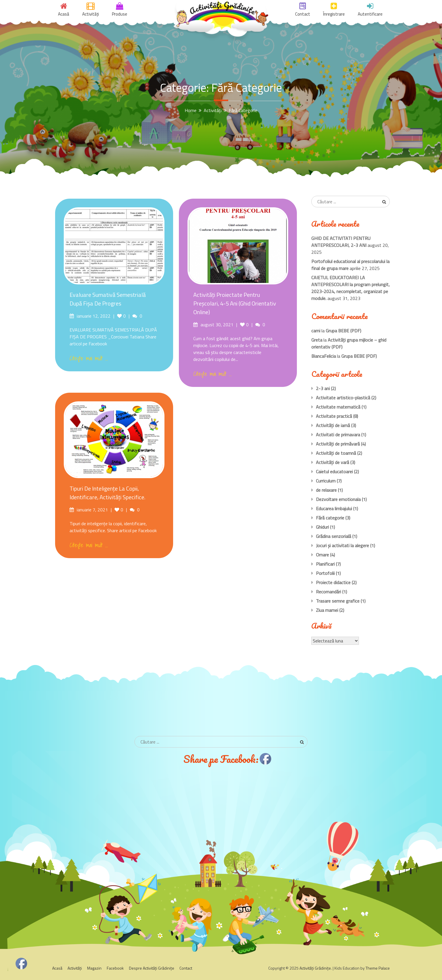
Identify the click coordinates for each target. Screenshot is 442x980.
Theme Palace (378, 968)
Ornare (322, 555)
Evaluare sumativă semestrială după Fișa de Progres (108, 299)
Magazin (94, 968)
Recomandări (328, 592)
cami (316, 331)
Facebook (115, 968)
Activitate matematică (338, 407)
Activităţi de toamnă (336, 453)
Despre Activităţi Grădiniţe (152, 968)
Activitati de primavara (338, 435)
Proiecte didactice (333, 582)
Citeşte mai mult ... (89, 358)
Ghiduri (322, 527)
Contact (186, 968)
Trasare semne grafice (338, 601)
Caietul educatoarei (334, 472)
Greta (317, 340)
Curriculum (326, 481)
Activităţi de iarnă (333, 425)
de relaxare (326, 490)
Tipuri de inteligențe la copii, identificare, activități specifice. (107, 493)
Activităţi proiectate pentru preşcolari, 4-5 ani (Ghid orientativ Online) (235, 303)
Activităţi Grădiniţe (315, 968)
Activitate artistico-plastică (343, 398)
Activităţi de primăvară (338, 444)
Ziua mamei (327, 610)
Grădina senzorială (334, 536)
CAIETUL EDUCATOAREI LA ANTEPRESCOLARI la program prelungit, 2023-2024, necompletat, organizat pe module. (351, 288)
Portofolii (325, 573)
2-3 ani (323, 388)
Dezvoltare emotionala (338, 499)
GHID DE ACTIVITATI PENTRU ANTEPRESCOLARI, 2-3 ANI (341, 242)
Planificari (325, 564)
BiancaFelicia (324, 356)
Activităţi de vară (333, 462)
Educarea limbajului (334, 508)
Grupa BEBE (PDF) (343, 331)
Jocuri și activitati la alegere (342, 545)
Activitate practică (334, 416)
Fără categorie (330, 518)
